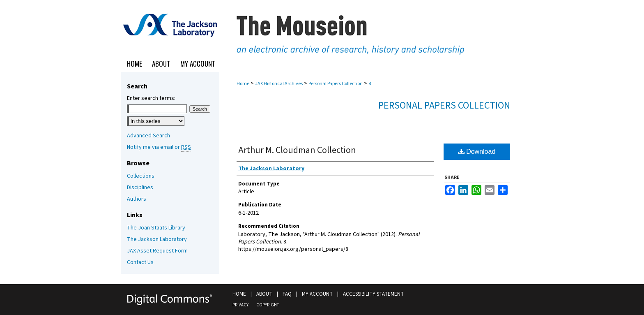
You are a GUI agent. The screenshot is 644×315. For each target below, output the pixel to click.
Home (243, 84)
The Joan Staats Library (156, 228)
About (264, 294)
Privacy (240, 305)
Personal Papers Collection (336, 84)
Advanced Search (148, 136)
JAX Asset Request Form (157, 251)
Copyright (268, 305)
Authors (137, 199)
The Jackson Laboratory (157, 239)
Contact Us (140, 262)
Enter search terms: (151, 98)
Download (477, 152)
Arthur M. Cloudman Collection (297, 150)
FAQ (287, 294)
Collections (141, 176)
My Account (317, 294)
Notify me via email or (159, 147)
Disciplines (140, 188)
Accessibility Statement (373, 294)
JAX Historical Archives (279, 84)
